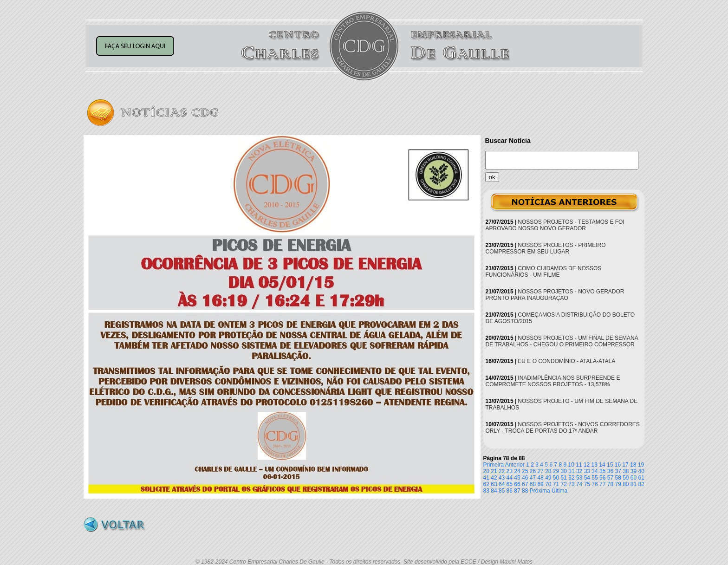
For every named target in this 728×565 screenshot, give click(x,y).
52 (571, 478)
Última (559, 491)
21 (494, 471)
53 (579, 478)
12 (587, 465)
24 (517, 471)
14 (602, 465)
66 (517, 484)
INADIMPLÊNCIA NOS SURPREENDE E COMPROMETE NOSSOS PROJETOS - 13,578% (553, 381)
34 (595, 471)
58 (618, 478)
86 (510, 491)
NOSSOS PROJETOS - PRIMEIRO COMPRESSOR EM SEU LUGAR (546, 248)
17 (625, 465)
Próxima (540, 491)
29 (556, 471)
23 (510, 471)
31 (571, 471)
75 (587, 484)
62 (486, 484)
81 (634, 484)
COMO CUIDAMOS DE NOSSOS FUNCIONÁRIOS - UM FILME (544, 272)
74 (579, 484)
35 (602, 471)
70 (548, 484)
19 (641, 465)
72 (564, 484)
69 (540, 484)
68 (533, 484)
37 (618, 471)
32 (579, 471)
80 (626, 484)
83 (486, 491)
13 (595, 465)
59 (626, 478)
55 (595, 478)
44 (510, 478)
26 (533, 471)
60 (634, 478)
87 (517, 491)
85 (502, 491)
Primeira (494, 465)
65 (510, 484)
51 (564, 478)
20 (486, 471)
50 (556, 478)
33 (587, 471)
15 (610, 465)
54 (587, 478)
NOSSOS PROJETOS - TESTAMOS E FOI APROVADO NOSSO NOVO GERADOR (555, 225)
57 (610, 478)
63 (494, 484)
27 (540, 471)
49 (548, 478)
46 (525, 478)
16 (618, 465)
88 (525, 491)
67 (525, 484)
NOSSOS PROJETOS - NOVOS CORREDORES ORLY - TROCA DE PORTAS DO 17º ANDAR (563, 428)
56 (602, 478)
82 (641, 484)
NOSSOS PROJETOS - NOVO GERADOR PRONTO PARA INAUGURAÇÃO (555, 295)
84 (494, 491)
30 (564, 471)
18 (633, 465)
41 (486, 478)
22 (502, 471)
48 (540, 478)
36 (610, 471)
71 (556, 484)
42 (494, 478)
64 (502, 484)
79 (618, 484)
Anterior (515, 465)
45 (517, 478)
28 (548, 471)
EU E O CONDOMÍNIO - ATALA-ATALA (566, 361)
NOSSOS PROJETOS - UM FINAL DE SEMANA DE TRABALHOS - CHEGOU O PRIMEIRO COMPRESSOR (562, 341)
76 (595, 484)
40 (641, 471)
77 (602, 484)
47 (533, 478)
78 (610, 484)
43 (502, 478)
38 (626, 471)
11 (579, 465)
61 (641, 478)
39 (634, 471)
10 (571, 465)
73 (571, 484)
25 (525, 471)
